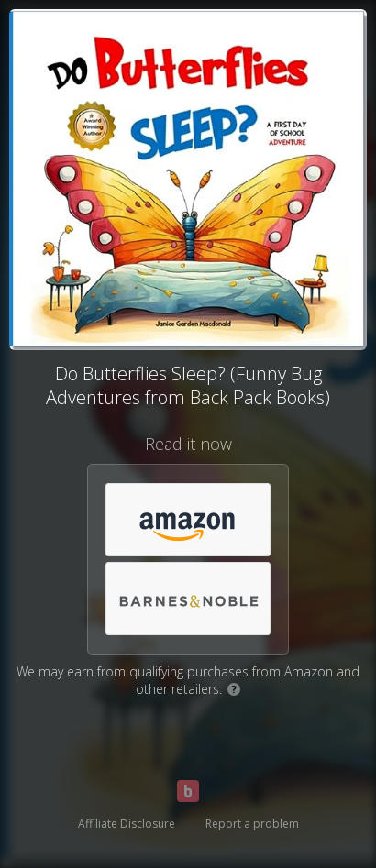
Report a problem (252, 824)
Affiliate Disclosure (127, 824)
